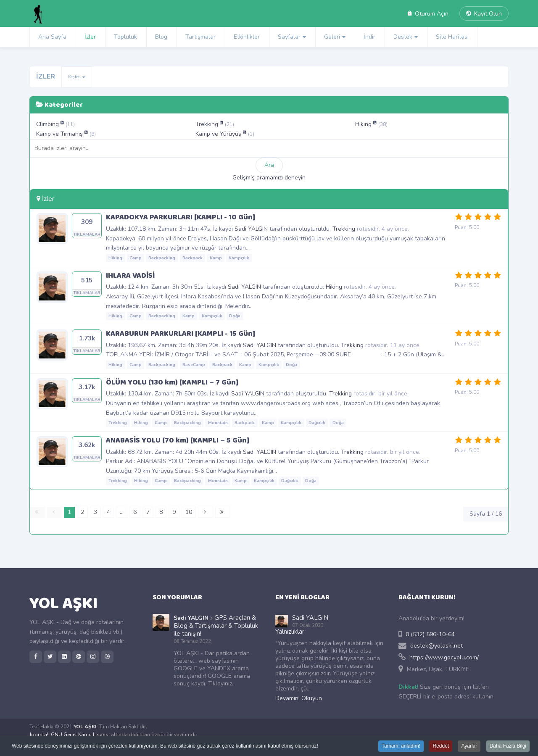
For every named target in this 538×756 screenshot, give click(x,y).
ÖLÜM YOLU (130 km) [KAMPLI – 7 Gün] (172, 382)
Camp (136, 258)
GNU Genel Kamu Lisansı (80, 735)
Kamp (216, 258)
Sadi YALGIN (251, 229)
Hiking (364, 124)
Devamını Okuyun (299, 698)
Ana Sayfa (52, 37)
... (122, 512)
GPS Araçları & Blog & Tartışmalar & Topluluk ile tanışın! (216, 626)
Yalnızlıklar (290, 632)
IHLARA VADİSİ (130, 276)
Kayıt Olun (484, 14)
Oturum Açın (428, 14)
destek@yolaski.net (436, 646)
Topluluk (125, 37)
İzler (90, 37)
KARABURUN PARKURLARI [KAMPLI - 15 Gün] (181, 334)
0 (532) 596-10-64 (430, 634)
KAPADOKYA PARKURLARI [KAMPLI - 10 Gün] (181, 217)
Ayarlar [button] (469, 747)
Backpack (193, 258)
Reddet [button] (441, 747)
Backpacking (162, 258)
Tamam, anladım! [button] (401, 747)
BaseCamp (194, 365)
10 (189, 512)
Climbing (48, 124)
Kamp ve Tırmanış (60, 134)
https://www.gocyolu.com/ (444, 657)
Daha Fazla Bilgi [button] (508, 747)
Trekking (208, 124)
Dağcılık (317, 423)
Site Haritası (452, 37)
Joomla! (39, 735)
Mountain (218, 423)
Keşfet (77, 77)
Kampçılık (239, 258)
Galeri (332, 37)
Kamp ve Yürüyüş (219, 134)
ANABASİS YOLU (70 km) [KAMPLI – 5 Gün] (178, 440)
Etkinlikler (247, 37)
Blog (161, 37)
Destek (403, 37)
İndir (369, 37)
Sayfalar (289, 37)
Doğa (235, 316)
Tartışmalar (200, 37)
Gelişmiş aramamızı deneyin (269, 178)
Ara (269, 165)
